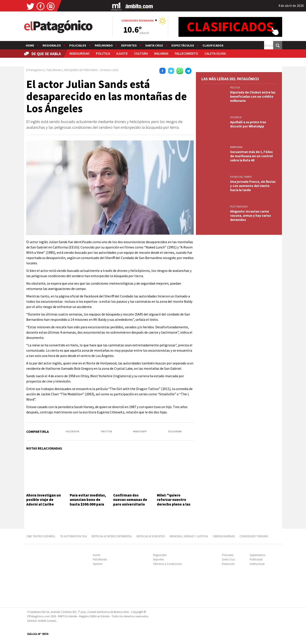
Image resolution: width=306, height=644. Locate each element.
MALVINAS (161, 53)
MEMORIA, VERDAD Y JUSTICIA (189, 536)
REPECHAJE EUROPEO (151, 536)
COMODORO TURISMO (254, 536)
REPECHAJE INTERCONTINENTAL (112, 536)
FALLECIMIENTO (186, 53)
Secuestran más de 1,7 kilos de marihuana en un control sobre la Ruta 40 (251, 156)
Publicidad (256, 559)
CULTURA (141, 53)
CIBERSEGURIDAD (224, 536)
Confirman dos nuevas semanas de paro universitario (130, 500)
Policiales (78, 45)
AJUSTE (122, 53)
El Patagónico (35, 70)
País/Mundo (104, 45)
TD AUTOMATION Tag (73, 536)
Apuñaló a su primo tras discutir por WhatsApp (248, 124)
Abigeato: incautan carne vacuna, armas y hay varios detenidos (251, 216)
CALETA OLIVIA (215, 53)
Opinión (98, 564)
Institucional (257, 564)
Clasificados (213, 45)
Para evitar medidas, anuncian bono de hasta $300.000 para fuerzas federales (88, 502)
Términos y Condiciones (167, 564)
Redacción (228, 564)
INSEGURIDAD (80, 53)
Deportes (129, 45)
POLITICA (103, 53)
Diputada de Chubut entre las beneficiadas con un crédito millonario (253, 96)
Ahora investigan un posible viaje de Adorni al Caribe (44, 500)
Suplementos (257, 555)
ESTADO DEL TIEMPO (241, 177)
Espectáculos (183, 45)
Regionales (52, 45)
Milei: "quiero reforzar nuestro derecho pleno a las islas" (174, 502)
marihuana (236, 147)
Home (30, 45)
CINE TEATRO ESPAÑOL (41, 536)
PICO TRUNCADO (239, 207)
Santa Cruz (154, 45)
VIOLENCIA (236, 117)
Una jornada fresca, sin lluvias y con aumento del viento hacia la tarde (253, 186)
